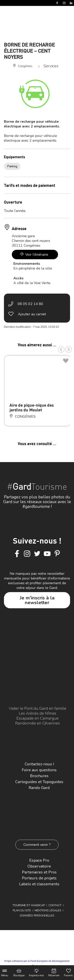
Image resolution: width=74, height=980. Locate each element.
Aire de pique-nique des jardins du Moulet (32, 407)
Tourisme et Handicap (29, 905)
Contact (55, 905)
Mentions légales (48, 910)
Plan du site (22, 910)
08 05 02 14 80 (30, 304)
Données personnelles (37, 916)
